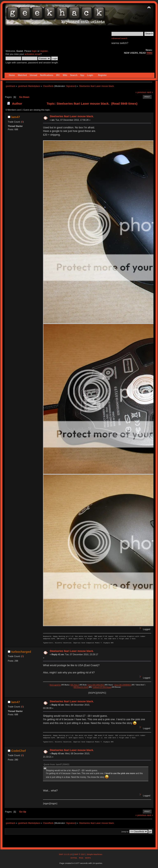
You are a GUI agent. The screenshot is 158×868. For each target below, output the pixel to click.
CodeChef (19, 751)
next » (150, 92)
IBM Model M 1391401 (81, 687)
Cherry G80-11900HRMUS (123, 685)
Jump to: (125, 832)
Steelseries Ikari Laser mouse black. (72, 116)
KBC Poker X (75, 685)
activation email (32, 54)
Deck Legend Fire (55, 685)
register (44, 51)
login (34, 51)
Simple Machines (94, 854)
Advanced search (119, 38)
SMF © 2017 (80, 854)
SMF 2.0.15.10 (66, 854)
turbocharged (21, 652)
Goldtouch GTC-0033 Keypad (102, 687)
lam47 (16, 117)
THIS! (149, 53)
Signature (71, 86)
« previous (141, 92)
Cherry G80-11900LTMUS (96, 685)
